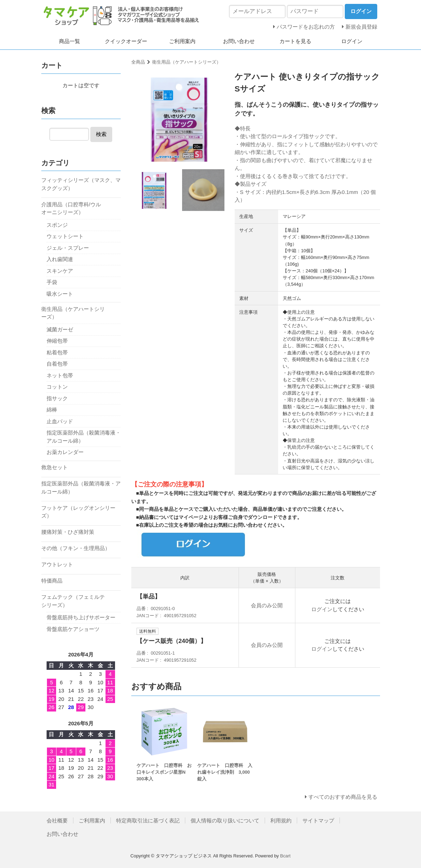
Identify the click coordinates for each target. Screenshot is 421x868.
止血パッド (60, 421)
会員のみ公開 (267, 605)
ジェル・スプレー (68, 248)
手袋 (52, 282)
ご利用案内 (182, 41)
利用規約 (281, 820)
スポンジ (57, 225)
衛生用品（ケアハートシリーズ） (187, 62)
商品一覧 (70, 41)
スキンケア (60, 271)
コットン (57, 387)
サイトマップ (318, 820)
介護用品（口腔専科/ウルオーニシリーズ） (71, 208)
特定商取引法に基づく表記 (148, 820)
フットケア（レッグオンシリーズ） (78, 512)
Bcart (285, 856)
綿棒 (52, 410)
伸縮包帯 (57, 341)
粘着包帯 (57, 352)
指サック (57, 398)
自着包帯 (57, 364)
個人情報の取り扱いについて (225, 820)
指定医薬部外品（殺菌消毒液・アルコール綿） (84, 437)
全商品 (138, 62)
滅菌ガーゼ (60, 329)
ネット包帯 (60, 375)
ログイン (352, 41)
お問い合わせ (239, 41)
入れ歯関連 (60, 259)
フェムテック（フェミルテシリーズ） (73, 601)
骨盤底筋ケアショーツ (73, 629)
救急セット (55, 467)
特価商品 (52, 581)
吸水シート (60, 294)
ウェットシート (65, 236)
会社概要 (57, 820)
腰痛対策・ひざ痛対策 (68, 532)
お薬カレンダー (65, 452)
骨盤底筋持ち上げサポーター (81, 617)
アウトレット (57, 564)
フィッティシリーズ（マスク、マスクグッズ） (81, 184)
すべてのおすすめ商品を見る (343, 797)
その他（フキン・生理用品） (76, 548)
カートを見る (295, 41)
